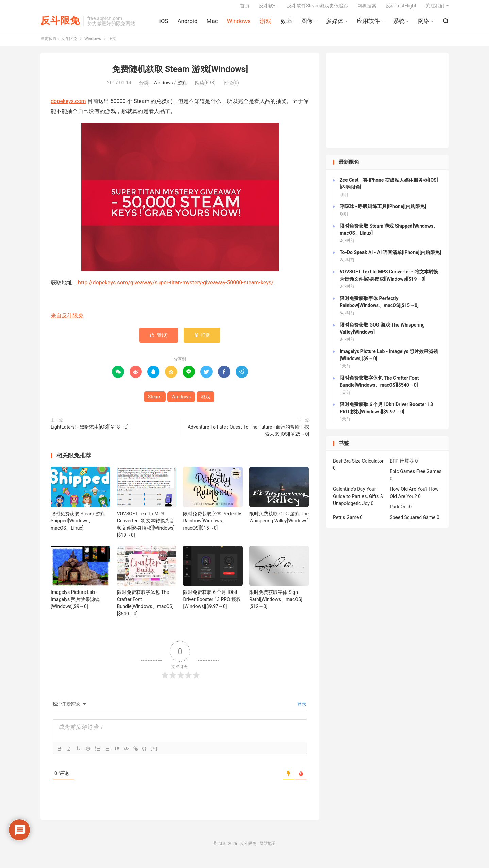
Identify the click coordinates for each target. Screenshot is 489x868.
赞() (159, 340)
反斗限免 (60, 24)
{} (145, 753)
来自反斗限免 (67, 321)
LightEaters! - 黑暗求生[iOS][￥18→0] (90, 432)
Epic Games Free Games (416, 477)
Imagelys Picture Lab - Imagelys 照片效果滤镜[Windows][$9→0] (75, 604)
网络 (424, 24)
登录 (301, 709)
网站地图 (268, 849)
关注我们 (435, 9)
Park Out (399, 512)
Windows (239, 24)
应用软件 (368, 24)
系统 (399, 24)
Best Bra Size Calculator (358, 466)
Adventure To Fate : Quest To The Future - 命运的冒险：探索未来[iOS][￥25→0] (248, 436)
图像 (307, 24)
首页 (245, 9)
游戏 (266, 24)
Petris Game (346, 523)
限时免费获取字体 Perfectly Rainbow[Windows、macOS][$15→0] (212, 526)
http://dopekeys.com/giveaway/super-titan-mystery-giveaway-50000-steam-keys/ (176, 288)
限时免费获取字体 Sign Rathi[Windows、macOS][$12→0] (276, 604)
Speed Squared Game (412, 523)
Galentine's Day (349, 495)
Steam (155, 402)
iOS (164, 24)
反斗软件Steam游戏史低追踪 (318, 9)
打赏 (202, 340)
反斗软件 (268, 9)
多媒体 (335, 24)
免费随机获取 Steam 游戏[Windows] (180, 75)
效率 (286, 24)
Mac (212, 24)
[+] (154, 753)
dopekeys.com (68, 106)
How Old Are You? (409, 495)
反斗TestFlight (401, 9)
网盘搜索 (367, 9)
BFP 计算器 (402, 466)
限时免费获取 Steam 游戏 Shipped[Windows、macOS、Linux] (78, 526)
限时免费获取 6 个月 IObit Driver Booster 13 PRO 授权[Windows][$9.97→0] (212, 604)
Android (187, 24)
